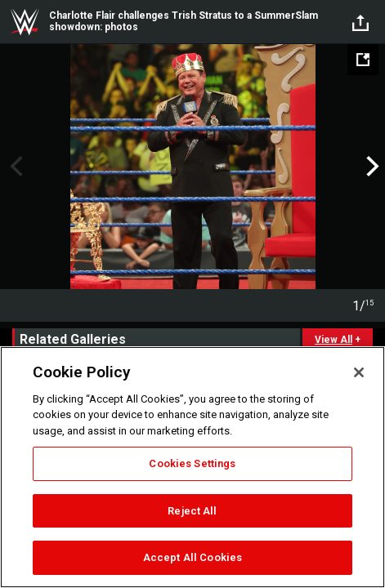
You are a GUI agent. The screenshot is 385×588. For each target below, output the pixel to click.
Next (371, 167)
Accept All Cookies (192, 557)
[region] (192, 467)
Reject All (192, 511)
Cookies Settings (192, 463)
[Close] (359, 372)
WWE (25, 22)
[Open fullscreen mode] (363, 60)
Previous (14, 167)
